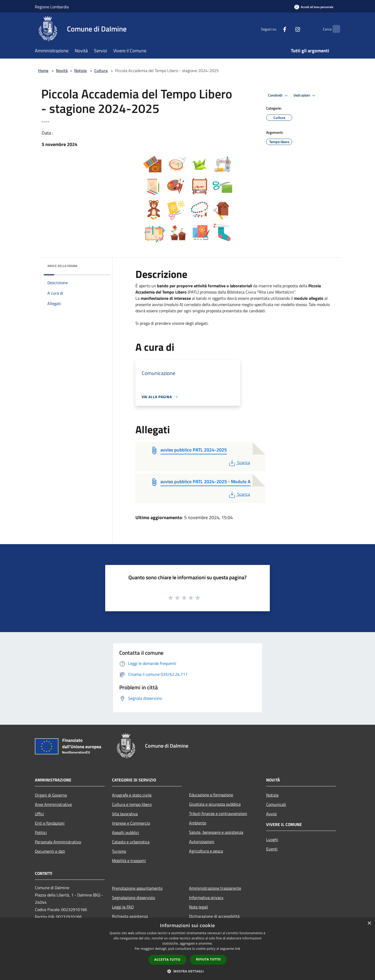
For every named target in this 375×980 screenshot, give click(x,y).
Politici (41, 832)
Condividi (279, 96)
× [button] (369, 923)
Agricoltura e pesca (206, 851)
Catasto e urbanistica (131, 842)
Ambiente (198, 823)
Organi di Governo (51, 795)
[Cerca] (334, 29)
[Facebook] (274, 29)
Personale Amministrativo (58, 842)
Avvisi (271, 814)
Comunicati (276, 804)
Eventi (272, 849)
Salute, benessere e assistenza (216, 832)
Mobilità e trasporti (129, 861)
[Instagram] (287, 29)
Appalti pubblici (126, 832)
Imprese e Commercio (131, 823)
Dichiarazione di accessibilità (214, 916)
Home (43, 71)
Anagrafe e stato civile (132, 795)
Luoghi (272, 839)
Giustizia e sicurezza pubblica (215, 804)
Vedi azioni (305, 96)
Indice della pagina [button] (62, 266)
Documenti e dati (50, 851)
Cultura (101, 71)
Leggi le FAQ (123, 907)
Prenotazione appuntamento (137, 888)
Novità (62, 71)
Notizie (80, 71)
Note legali (199, 907)
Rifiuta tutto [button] (208, 959)
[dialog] (187, 949)
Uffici (39, 814)
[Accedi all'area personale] (314, 7)
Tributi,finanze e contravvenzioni (218, 813)
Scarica (239, 462)
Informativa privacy (206, 898)
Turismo (119, 851)
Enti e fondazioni (50, 823)
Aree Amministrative (53, 804)
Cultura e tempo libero (132, 804)
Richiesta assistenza (130, 916)
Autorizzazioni (202, 842)
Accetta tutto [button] (167, 960)
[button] (187, 971)
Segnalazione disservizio (133, 898)
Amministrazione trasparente (215, 888)
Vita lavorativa (125, 814)
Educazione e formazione (211, 795)
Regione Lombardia (52, 7)
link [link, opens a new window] (238, 949)
